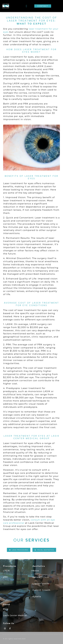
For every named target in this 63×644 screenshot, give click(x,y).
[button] (26, 6)
